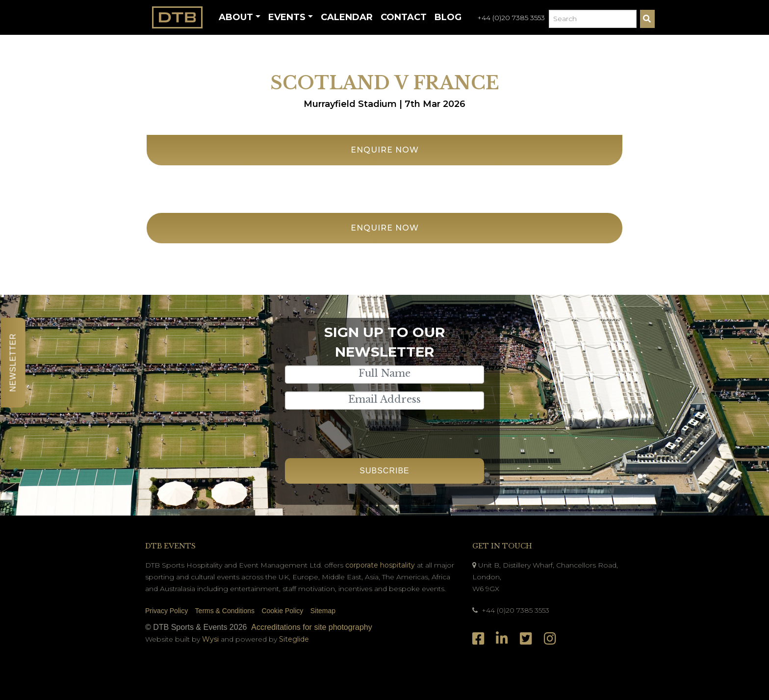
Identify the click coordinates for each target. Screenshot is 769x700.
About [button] (236, 17)
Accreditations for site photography (311, 627)
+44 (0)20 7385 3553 (511, 18)
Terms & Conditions (225, 611)
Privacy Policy (167, 611)
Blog (448, 17)
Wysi (211, 639)
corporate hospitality (380, 565)
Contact (404, 17)
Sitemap (323, 611)
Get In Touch (502, 546)
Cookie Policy (282, 611)
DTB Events (170, 546)
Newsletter (13, 362)
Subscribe (384, 471)
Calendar (347, 17)
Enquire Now (385, 150)
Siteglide (294, 639)
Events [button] (287, 17)
